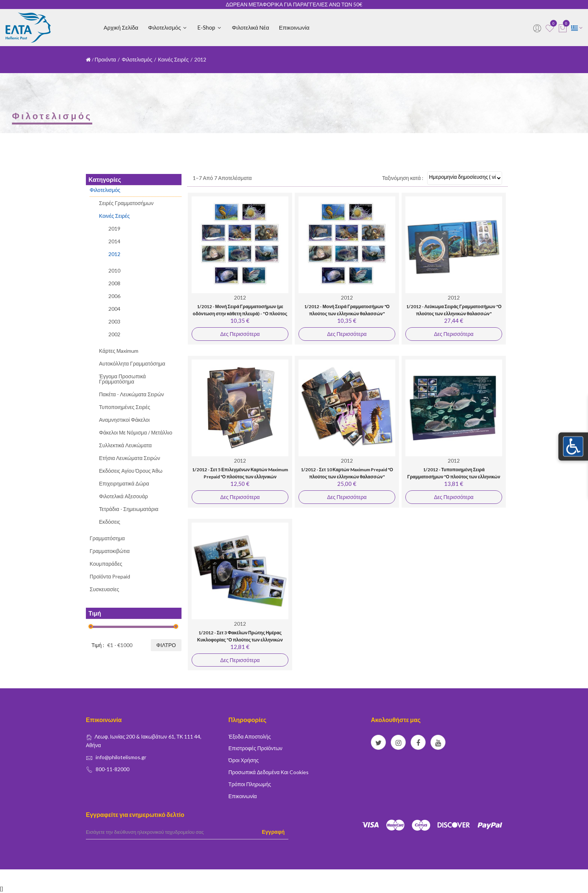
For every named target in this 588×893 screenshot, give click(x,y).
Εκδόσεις (110, 522)
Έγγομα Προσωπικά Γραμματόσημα (122, 379)
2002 (114, 334)
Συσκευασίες (104, 589)
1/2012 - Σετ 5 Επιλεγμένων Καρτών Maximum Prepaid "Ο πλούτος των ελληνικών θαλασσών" (240, 477)
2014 (114, 241)
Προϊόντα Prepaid (110, 576)
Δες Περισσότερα (240, 334)
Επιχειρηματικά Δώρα (124, 483)
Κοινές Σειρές (173, 59)
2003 (114, 321)
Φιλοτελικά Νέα (250, 27)
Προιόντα (105, 59)
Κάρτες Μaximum (119, 351)
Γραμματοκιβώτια (110, 551)
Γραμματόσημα (107, 538)
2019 (114, 229)
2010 (114, 270)
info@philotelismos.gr (121, 757)
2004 (114, 309)
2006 (114, 296)
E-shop (210, 27)
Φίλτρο (166, 645)
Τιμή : (98, 645)
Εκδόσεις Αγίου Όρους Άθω (131, 471)
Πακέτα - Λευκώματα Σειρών (131, 394)
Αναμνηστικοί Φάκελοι (124, 420)
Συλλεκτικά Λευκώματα (125, 445)
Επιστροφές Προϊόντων (255, 748)
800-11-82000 (112, 769)
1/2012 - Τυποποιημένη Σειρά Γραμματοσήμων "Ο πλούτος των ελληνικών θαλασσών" (454, 477)
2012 (114, 254)
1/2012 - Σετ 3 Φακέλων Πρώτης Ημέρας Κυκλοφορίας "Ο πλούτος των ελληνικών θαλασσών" (240, 640)
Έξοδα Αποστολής (250, 736)
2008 (114, 283)
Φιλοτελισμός (168, 27)
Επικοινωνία (294, 27)
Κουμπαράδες (106, 564)
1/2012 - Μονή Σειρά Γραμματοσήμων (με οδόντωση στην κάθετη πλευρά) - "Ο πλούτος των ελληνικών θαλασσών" (240, 314)
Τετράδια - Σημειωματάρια (129, 509)
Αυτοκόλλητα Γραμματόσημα (132, 363)
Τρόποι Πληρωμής (250, 784)
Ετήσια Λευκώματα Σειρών (130, 458)
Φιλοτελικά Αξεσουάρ (123, 496)
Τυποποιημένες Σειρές (124, 407)
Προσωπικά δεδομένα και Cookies (268, 772)
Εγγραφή (273, 832)
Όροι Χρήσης (244, 760)
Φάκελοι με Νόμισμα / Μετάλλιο (136, 432)
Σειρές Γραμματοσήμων (126, 203)
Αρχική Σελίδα (121, 27)
